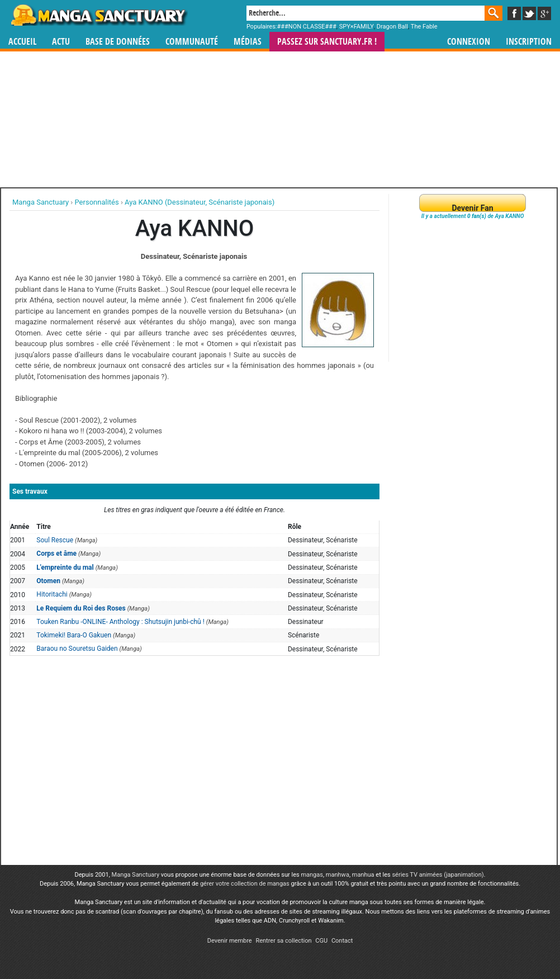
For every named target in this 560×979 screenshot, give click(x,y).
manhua (363, 875)
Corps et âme (56, 554)
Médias (248, 42)
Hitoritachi (52, 594)
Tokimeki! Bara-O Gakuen (74, 635)
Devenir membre (230, 941)
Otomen (48, 581)
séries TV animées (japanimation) (438, 875)
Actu (61, 42)
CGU (321, 941)
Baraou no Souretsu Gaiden (77, 649)
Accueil (22, 42)
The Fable (424, 27)
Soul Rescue (55, 540)
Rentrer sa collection (283, 941)
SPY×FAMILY (357, 27)
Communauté (192, 42)
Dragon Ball (392, 27)
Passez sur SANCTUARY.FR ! (327, 42)
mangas (312, 875)
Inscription (529, 42)
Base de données (118, 42)
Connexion (469, 42)
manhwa (338, 875)
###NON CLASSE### (307, 27)
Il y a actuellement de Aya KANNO (473, 216)
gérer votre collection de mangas (245, 884)
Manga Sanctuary (136, 875)
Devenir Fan (472, 208)
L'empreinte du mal (65, 567)
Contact (342, 941)
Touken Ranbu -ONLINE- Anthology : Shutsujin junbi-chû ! (120, 622)
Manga (98, 15)
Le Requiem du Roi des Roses (81, 608)
